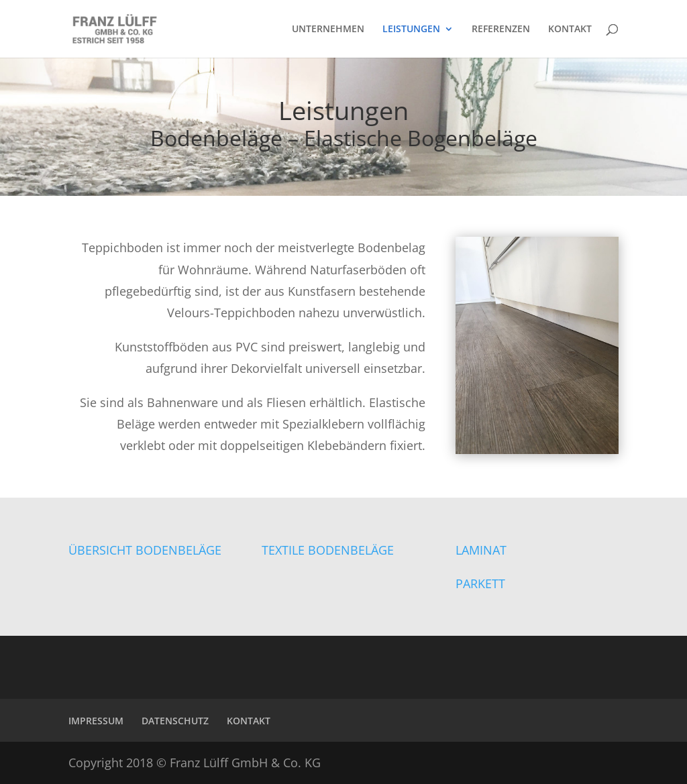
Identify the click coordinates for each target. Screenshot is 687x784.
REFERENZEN (501, 30)
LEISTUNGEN (411, 30)
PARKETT (480, 583)
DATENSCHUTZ (175, 721)
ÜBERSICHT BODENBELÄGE (145, 550)
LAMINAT (481, 550)
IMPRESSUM (96, 721)
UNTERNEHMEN (328, 30)
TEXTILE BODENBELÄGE (328, 550)
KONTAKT (570, 30)
